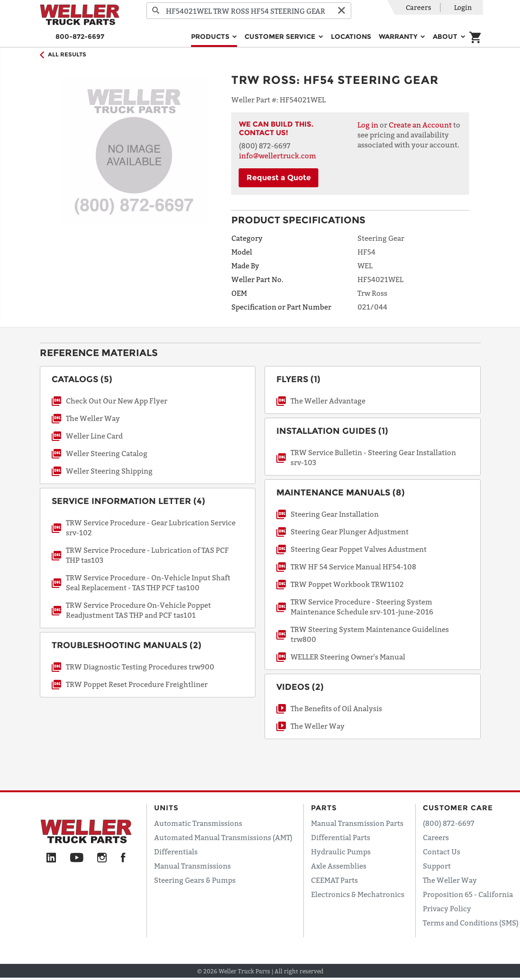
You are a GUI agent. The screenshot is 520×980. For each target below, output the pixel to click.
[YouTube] (77, 858)
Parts (324, 808)
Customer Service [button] (281, 37)
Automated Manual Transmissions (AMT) (223, 837)
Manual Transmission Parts (357, 823)
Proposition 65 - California (468, 894)
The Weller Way (93, 418)
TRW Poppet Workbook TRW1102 (347, 584)
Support (437, 866)
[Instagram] (102, 858)
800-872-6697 (80, 37)
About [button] (446, 37)
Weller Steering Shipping (109, 471)
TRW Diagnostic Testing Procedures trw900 (140, 667)
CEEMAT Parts (334, 880)
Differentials (176, 852)
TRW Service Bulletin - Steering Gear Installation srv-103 (373, 457)
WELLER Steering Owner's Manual (348, 657)
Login (463, 7)
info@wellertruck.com (278, 156)
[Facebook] (123, 858)
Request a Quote (279, 178)
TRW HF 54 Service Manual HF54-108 (353, 567)
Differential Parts (341, 837)
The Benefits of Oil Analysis (336, 708)
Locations (351, 37)
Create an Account (420, 125)
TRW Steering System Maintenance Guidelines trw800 (370, 634)
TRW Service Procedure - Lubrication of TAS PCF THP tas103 (147, 555)
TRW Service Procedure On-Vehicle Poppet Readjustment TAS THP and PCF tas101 (138, 610)
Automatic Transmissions (198, 823)
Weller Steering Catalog (107, 453)
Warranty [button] (399, 37)
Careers (419, 7)
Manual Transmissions (192, 866)
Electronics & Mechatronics (358, 894)
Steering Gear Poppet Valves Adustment (359, 549)
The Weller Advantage (328, 401)
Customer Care (458, 808)
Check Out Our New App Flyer (117, 401)
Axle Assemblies (339, 866)
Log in (368, 125)
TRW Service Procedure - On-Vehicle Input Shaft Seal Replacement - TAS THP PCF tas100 (148, 582)
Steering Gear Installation (335, 514)
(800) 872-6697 (449, 823)
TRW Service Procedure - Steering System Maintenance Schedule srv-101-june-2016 (362, 607)
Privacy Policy (447, 908)
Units (166, 808)
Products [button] (211, 37)
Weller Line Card (94, 436)
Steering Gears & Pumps (195, 880)
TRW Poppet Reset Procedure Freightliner (137, 684)
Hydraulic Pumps (341, 852)
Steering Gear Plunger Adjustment (350, 531)
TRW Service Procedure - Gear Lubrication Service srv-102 (151, 527)
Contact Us (442, 852)
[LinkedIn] (51, 858)
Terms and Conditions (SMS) (471, 923)
